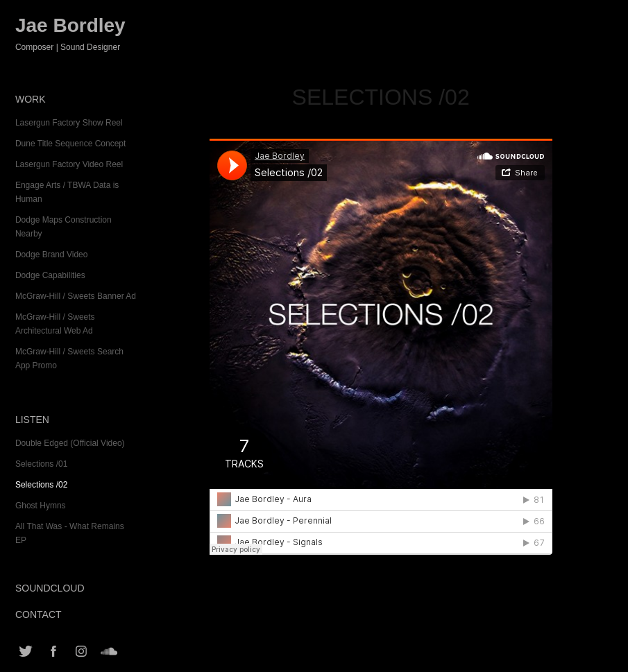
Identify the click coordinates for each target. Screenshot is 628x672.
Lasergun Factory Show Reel (69, 123)
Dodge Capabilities (50, 275)
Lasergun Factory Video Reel (69, 164)
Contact (39, 614)
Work (31, 99)
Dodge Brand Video (52, 255)
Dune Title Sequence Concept (70, 144)
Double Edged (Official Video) (70, 443)
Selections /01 (41, 464)
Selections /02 (41, 485)
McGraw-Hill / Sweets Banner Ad (76, 296)
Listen (32, 420)
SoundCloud (50, 588)
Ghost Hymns (41, 506)
